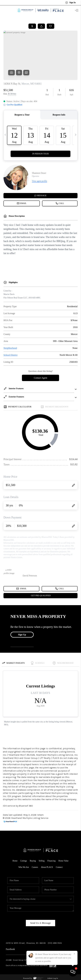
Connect (59, 867)
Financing (51, 861)
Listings (24, 861)
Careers (35, 867)
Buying (33, 861)
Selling (42, 861)
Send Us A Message (40, 923)
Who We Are (24, 867)
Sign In (70, 3)
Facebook (10, 949)
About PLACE (47, 867)
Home (15, 861)
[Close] (74, 954)
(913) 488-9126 (55, 943)
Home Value (63, 861)
